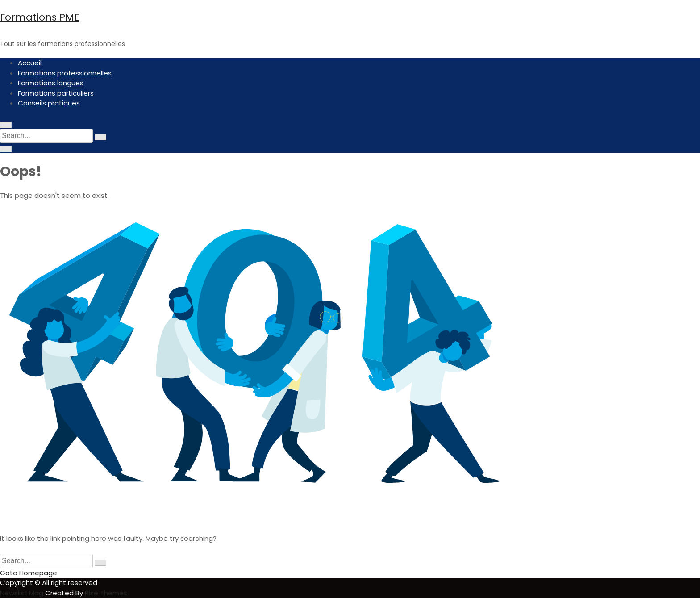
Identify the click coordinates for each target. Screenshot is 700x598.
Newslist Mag (23, 593)
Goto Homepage (29, 573)
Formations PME (40, 17)
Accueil (30, 63)
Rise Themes (106, 593)
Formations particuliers (56, 93)
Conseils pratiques (49, 103)
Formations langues (51, 83)
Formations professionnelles (65, 73)
